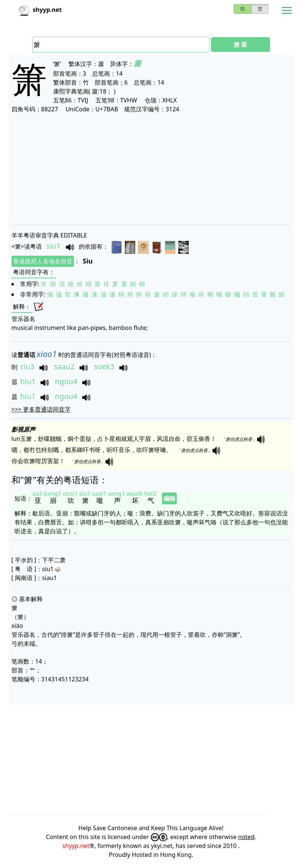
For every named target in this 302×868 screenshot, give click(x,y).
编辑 (169, 498)
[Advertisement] (151, 168)
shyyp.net (76, 846)
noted (246, 837)
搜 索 (240, 45)
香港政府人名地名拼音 (43, 261)
